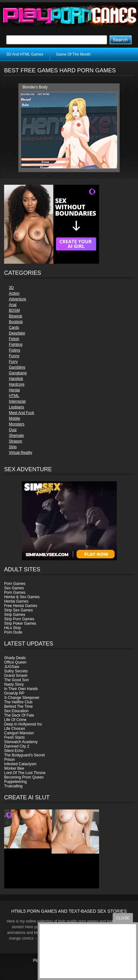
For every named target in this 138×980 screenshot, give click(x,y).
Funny (14, 356)
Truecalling (13, 786)
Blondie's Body (35, 87)
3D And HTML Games (25, 54)
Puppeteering (15, 782)
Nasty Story (14, 684)
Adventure (18, 299)
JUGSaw (12, 667)
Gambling (17, 367)
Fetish (14, 339)
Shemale (16, 436)
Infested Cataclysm (20, 764)
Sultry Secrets (16, 671)
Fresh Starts (14, 737)
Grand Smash (16, 676)
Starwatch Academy (21, 742)
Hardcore (17, 384)
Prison (9, 760)
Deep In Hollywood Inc (23, 724)
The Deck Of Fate (19, 715)
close (123, 918)
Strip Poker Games (20, 623)
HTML (14, 396)
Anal (13, 305)
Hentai (14, 390)
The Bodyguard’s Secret (25, 755)
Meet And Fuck (22, 413)
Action (14, 293)
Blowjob (16, 316)
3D (11, 288)
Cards (14, 328)
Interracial (17, 401)
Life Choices (15, 729)
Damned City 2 (17, 746)
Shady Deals (15, 658)
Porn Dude (13, 632)
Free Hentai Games (21, 606)
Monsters (17, 424)
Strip (13, 447)
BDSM (14, 310)
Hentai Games (16, 601)
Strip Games (15, 615)
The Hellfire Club (18, 702)
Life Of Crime (15, 720)
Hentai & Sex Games (22, 597)
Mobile (14, 418)
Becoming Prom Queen (24, 777)
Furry (13, 362)
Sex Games (14, 588)
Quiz (13, 430)
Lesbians (16, 407)
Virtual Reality (21, 453)
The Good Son (16, 680)
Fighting (16, 345)
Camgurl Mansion (19, 733)
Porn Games (15, 584)
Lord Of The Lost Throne (25, 773)
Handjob (16, 379)
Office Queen (15, 662)
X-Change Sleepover (22, 698)
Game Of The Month (73, 54)
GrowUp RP (14, 693)
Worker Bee (14, 768)
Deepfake (17, 333)
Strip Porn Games (19, 619)
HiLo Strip (13, 628)
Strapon (16, 441)
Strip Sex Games (19, 610)
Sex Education (16, 711)
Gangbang (18, 373)
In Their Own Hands (21, 689)
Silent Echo (14, 751)
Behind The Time (19, 706)
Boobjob (16, 322)
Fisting (14, 350)
